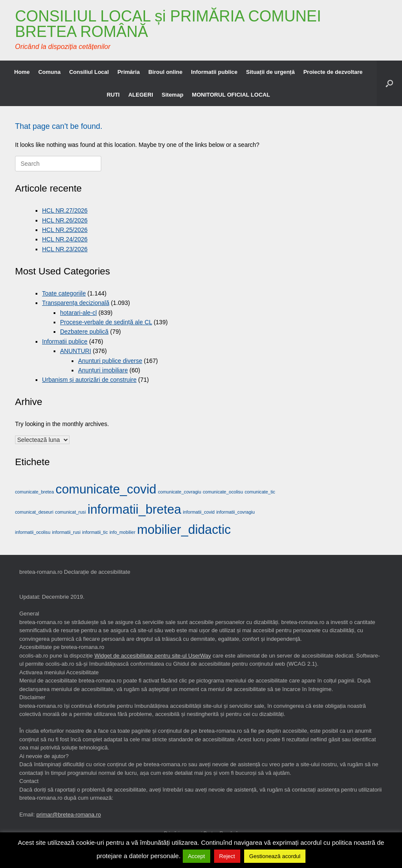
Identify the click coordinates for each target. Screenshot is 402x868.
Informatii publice (214, 72)
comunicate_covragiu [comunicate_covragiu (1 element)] (180, 492)
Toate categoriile (64, 293)
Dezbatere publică (84, 332)
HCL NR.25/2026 (65, 230)
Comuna (49, 72)
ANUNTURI (76, 351)
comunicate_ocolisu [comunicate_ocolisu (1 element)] (223, 492)
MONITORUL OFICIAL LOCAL (231, 95)
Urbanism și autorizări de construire (89, 380)
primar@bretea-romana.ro (69, 815)
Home (22, 72)
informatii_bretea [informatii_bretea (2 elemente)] (134, 509)
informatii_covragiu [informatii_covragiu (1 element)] (235, 512)
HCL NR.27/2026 (65, 210)
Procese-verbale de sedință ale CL (106, 322)
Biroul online (165, 72)
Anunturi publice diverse (110, 361)
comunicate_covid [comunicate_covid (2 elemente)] (106, 489)
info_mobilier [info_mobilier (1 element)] (122, 532)
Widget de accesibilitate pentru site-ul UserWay (153, 656)
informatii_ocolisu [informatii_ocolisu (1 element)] (33, 532)
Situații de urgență (271, 72)
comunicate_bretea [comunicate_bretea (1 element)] (35, 492)
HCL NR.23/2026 (65, 249)
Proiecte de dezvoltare (333, 72)
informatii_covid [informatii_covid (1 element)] (199, 512)
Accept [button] (196, 856)
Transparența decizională (76, 303)
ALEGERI (141, 95)
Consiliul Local (89, 72)
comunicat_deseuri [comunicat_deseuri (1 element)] (34, 512)
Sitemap (173, 95)
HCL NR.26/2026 (65, 220)
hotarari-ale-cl (79, 313)
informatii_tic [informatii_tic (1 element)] (95, 532)
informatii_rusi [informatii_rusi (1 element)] (66, 532)
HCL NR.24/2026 (65, 239)
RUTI (113, 95)
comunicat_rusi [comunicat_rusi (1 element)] (70, 512)
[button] (389, 83)
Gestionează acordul (275, 856)
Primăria (129, 72)
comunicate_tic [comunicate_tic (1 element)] (260, 492)
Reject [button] (227, 856)
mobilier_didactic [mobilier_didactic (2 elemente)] (184, 529)
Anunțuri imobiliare (103, 370)
